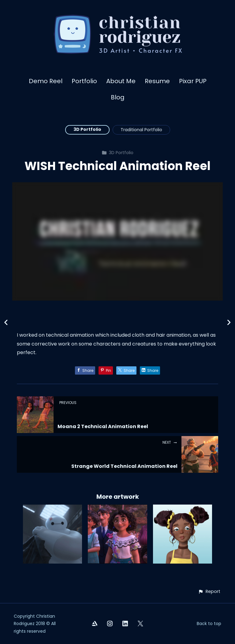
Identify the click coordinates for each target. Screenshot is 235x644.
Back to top (209, 624)
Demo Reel (46, 81)
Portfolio (84, 81)
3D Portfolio (87, 129)
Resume (157, 81)
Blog (118, 97)
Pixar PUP (193, 81)
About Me (121, 81)
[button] (209, 592)
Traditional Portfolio (141, 130)
